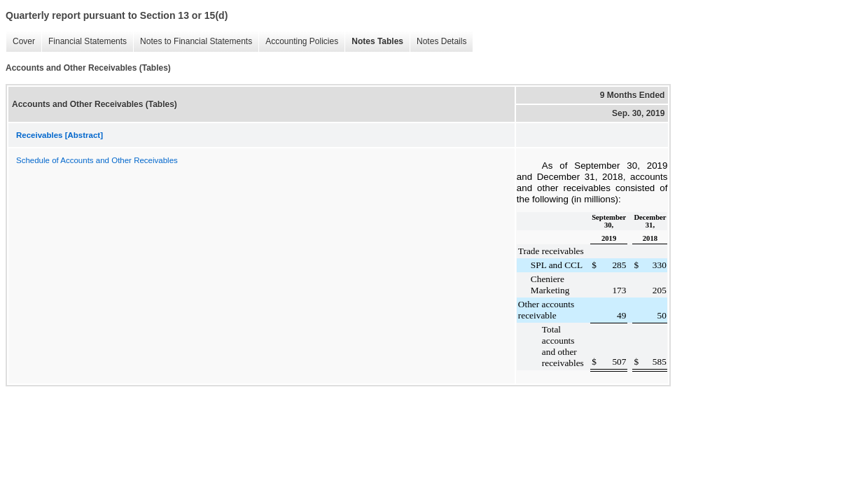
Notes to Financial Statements (196, 41)
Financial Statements (88, 41)
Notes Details (441, 41)
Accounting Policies (302, 41)
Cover (24, 41)
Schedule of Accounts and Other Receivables (97, 160)
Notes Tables (377, 41)
